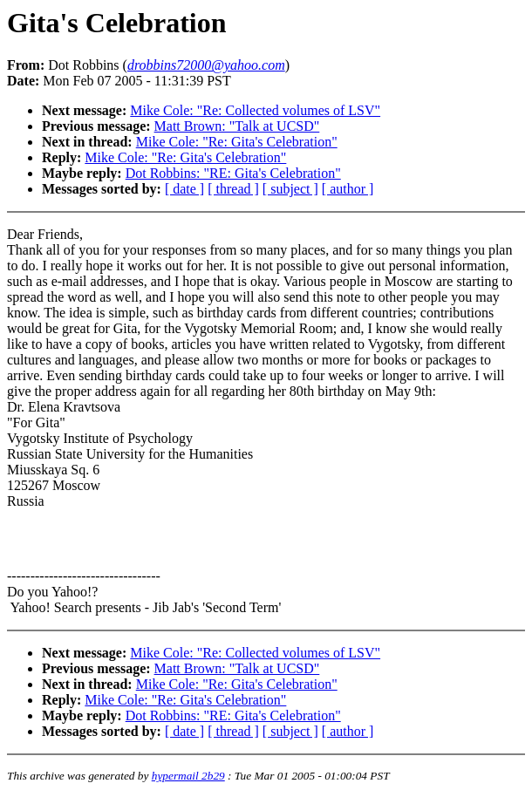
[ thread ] (233, 189)
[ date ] (184, 189)
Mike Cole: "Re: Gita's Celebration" (237, 142)
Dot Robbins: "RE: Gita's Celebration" (233, 173)
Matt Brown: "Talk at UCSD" (237, 126)
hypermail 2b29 (188, 776)
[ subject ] (290, 189)
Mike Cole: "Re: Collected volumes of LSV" (255, 110)
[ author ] (348, 189)
